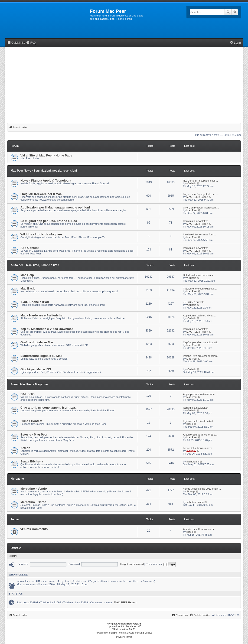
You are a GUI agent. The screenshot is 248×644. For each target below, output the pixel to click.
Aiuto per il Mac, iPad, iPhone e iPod (35, 265)
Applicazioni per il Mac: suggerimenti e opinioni (55, 207)
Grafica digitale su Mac (37, 342)
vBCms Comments (34, 529)
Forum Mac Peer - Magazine (29, 384)
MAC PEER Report (197, 197)
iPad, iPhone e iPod (35, 302)
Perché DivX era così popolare (200, 356)
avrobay (191, 451)
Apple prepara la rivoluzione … (200, 394)
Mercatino (17, 479)
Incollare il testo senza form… (200, 234)
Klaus (190, 424)
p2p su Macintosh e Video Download (47, 329)
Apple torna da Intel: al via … (199, 315)
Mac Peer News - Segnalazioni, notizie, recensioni (44, 171)
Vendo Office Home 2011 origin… (202, 489)
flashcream (193, 462)
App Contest (29, 248)
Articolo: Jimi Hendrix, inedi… (200, 529)
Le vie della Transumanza (197, 448)
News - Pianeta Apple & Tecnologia (46, 181)
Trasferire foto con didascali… (200, 289)
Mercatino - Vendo (34, 489)
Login (13, 556)
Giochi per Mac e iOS (36, 369)
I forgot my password (132, 564)
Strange (191, 491)
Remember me (156, 564)
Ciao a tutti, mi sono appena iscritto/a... (49, 408)
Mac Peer (192, 210)
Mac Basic (28, 288)
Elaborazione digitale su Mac (41, 356)
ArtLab (25, 448)
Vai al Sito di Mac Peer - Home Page (46, 155)
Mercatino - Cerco (33, 502)
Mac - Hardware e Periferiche (41, 315)
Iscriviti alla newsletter (195, 221)
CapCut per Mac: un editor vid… (201, 342)
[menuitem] (31, 43)
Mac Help (27, 275)
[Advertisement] (124, 84)
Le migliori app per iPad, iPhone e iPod (49, 221)
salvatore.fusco (195, 502)
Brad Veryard (134, 624)
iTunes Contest (31, 421)
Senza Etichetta (32, 461)
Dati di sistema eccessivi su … (200, 275)
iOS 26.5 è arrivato (194, 302)
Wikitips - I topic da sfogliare (41, 234)
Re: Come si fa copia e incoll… (200, 181)
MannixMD (135, 626)
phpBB (112, 633)
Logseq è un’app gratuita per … (201, 194)
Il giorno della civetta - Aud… (199, 421)
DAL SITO (28, 394)
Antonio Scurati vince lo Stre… (200, 435)
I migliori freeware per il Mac (41, 194)
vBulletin (191, 183)
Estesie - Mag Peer (34, 434)
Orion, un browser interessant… (201, 208)
